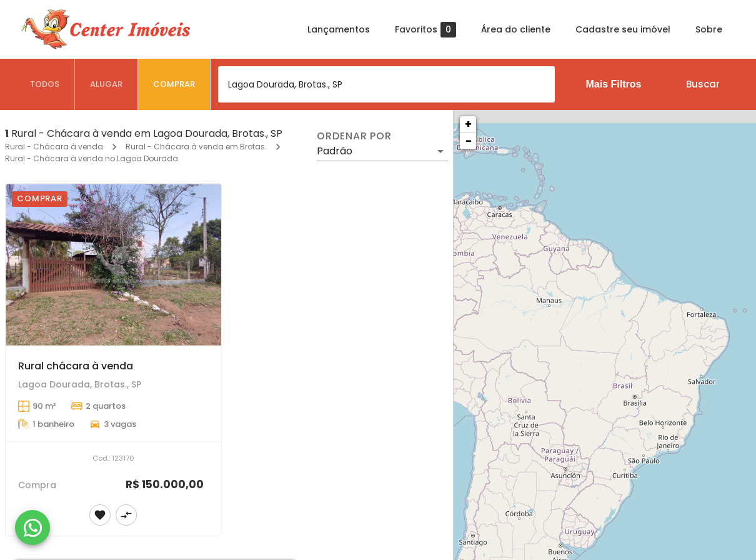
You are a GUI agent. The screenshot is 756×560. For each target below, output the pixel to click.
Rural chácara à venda (76, 366)
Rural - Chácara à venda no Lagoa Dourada (92, 158)
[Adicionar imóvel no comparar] (126, 515)
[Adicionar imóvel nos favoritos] (100, 515)
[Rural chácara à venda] (113, 265)
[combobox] (386, 84)
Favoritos (425, 30)
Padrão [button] (335, 151)
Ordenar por (354, 136)
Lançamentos (339, 29)
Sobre (709, 29)
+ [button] (468, 124)
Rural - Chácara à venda (54, 147)
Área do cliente (516, 29)
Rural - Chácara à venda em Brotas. (196, 147)
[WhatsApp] (32, 527)
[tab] (45, 84)
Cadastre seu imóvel (623, 29)
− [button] (469, 141)
